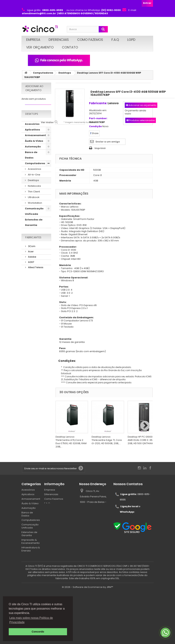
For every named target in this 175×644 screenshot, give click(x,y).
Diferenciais (59, 40)
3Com (31, 341)
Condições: (66, 361)
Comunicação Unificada (34, 217)
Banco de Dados (31, 161)
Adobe (32, 351)
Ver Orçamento (40, 47)
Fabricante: (98, 103)
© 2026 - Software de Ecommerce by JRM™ (87, 640)
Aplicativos (33, 136)
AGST (31, 357)
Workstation (35, 209)
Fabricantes (33, 333)
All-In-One (34, 181)
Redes (29, 276)
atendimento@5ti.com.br (129, 530)
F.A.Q (115, 40)
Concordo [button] (38, 632)
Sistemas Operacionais (34, 307)
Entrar (147, 3)
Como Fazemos (90, 40)
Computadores (43, 73)
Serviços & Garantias (32, 290)
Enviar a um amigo (108, 142)
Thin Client (34, 198)
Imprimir (100, 148)
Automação (33, 153)
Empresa (33, 40)
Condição (95, 127)
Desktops (65, 73)
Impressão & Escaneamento (35, 240)
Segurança (32, 282)
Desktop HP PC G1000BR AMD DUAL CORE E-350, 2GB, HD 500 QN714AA (141, 440)
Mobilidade (32, 259)
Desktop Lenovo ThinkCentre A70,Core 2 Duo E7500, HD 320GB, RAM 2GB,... (71, 442)
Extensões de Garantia (34, 229)
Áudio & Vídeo (34, 147)
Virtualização (34, 321)
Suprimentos (34, 315)
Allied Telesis (35, 362)
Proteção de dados (33, 268)
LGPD (131, 40)
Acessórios (32, 130)
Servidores (32, 298)
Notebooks (34, 192)
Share (94, 133)
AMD (30, 367)
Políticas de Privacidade (59, 513)
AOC (31, 372)
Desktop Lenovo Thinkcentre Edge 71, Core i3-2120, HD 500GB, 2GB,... (107, 440)
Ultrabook (33, 203)
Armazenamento (36, 141)
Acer (31, 346)
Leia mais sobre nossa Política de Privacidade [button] (31, 620)
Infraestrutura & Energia (35, 251)
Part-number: (98, 119)
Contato (70, 47)
